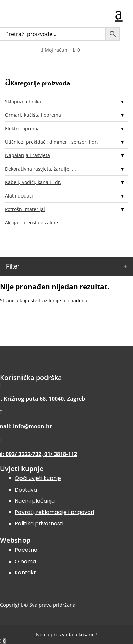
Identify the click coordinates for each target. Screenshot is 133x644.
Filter (13, 266)
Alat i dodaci (19, 196)
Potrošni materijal (25, 209)
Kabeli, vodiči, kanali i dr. (33, 182)
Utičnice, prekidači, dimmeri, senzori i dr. (52, 142)
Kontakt (25, 573)
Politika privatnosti (39, 523)
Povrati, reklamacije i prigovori (54, 512)
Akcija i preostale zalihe (32, 223)
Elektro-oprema (22, 128)
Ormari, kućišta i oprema (33, 115)
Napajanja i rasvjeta (28, 155)
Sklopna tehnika (23, 101)
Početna (26, 550)
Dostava (26, 490)
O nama (25, 561)
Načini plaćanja (35, 501)
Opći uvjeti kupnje (38, 478)
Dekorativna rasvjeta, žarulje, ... (40, 169)
